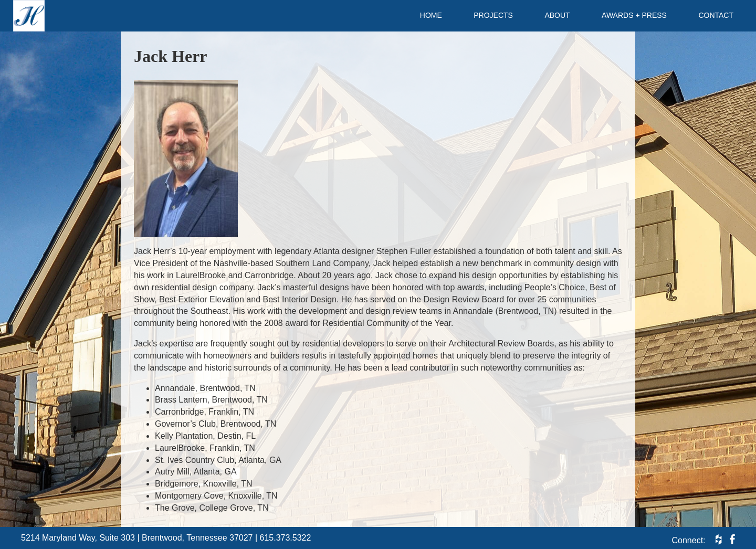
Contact (716, 15)
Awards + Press (634, 15)
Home (431, 15)
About (557, 15)
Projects (493, 15)
